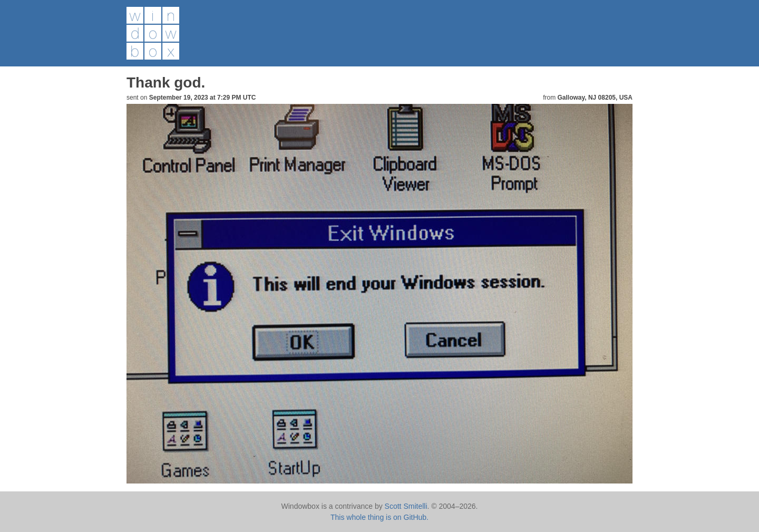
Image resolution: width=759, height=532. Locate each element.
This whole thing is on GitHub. (379, 517)
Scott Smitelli (406, 506)
